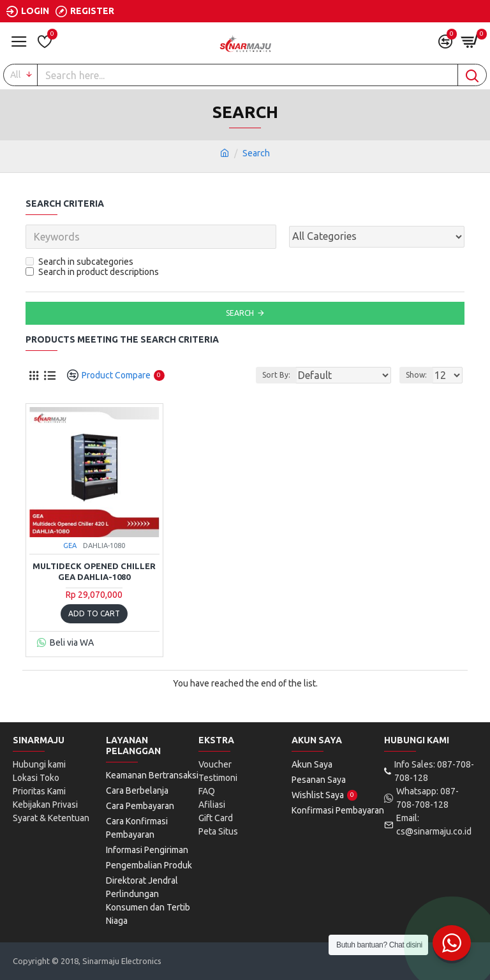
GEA (70, 546)
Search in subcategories (79, 262)
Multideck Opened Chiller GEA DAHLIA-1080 (94, 571)
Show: (416, 375)
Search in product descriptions (92, 272)
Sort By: (276, 375)
